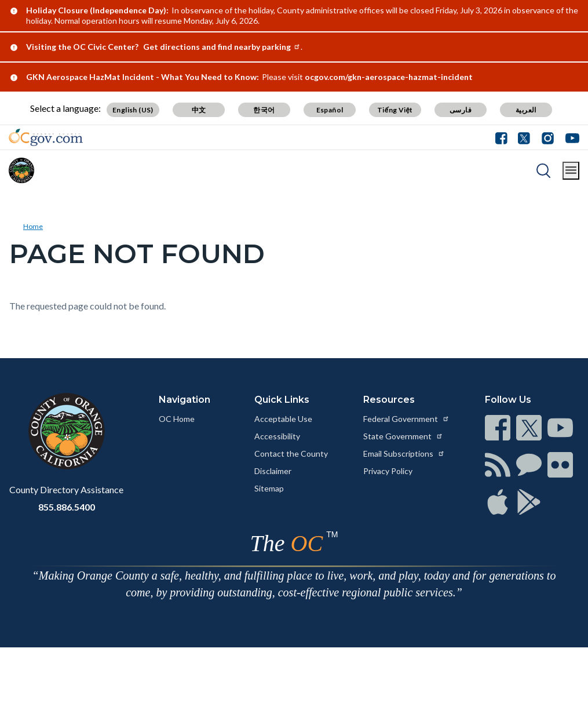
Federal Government (406, 419)
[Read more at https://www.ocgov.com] (66, 431)
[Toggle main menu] (571, 171)
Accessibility (277, 436)
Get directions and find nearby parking (222, 47)
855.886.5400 (67, 507)
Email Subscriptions (404, 454)
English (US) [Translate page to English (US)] (133, 110)
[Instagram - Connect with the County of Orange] (548, 137)
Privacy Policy (388, 471)
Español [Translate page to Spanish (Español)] (330, 110)
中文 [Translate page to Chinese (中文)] (199, 110)
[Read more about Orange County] (21, 170)
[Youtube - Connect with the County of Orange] (570, 137)
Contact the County (291, 454)
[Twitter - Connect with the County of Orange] (524, 137)
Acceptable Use (283, 419)
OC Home (177, 419)
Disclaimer (273, 471)
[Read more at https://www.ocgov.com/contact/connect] (498, 428)
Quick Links (282, 400)
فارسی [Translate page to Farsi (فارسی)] (461, 110)
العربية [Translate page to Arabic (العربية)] (526, 110)
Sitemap (269, 488)
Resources (389, 400)
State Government (403, 436)
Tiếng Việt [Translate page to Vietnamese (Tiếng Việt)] (395, 110)
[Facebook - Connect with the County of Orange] (504, 137)
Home (33, 226)
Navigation (185, 400)
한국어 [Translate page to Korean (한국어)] (264, 110)
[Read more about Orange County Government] (46, 137)
